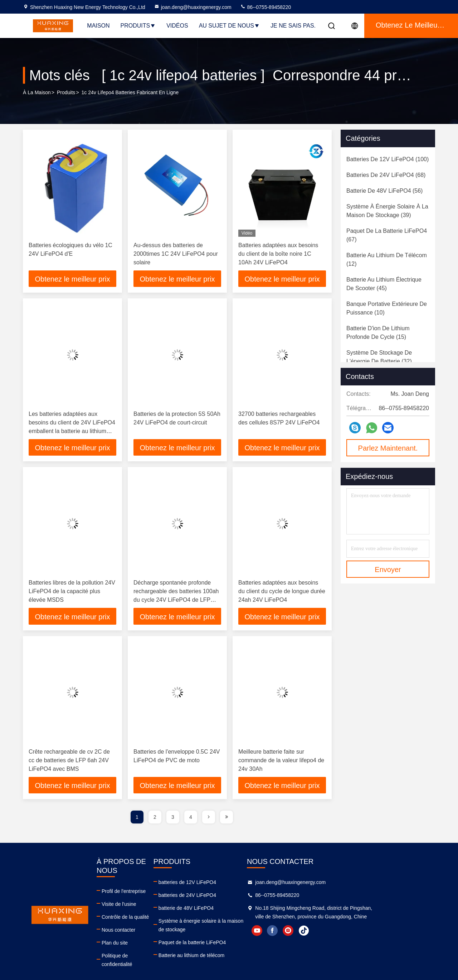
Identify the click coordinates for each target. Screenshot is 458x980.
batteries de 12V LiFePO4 (221, 885)
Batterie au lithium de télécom (225, 949)
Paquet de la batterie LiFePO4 (225, 936)
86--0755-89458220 (266, 7)
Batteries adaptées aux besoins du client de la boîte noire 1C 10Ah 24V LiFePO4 (278, 254)
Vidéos (177, 26)
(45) (384, 284)
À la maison (37, 93)
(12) (387, 260)
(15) (378, 333)
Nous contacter (127, 923)
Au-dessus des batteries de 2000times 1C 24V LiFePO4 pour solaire (176, 254)
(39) (387, 211)
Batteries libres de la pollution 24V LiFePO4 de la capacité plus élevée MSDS (72, 593)
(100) (388, 159)
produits (66, 93)
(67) (387, 235)
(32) (379, 357)
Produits (138, 26)
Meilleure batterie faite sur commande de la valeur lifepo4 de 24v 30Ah (281, 762)
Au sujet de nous (229, 26)
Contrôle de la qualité (134, 911)
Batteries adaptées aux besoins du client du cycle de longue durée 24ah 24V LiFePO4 (282, 593)
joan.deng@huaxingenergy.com (193, 7)
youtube (325, 942)
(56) (384, 191)
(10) (387, 308)
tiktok (372, 942)
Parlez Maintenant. (388, 448)
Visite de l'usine (128, 898)
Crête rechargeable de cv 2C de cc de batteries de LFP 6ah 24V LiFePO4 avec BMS (69, 762)
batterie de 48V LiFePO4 (219, 911)
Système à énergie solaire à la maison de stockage (249, 923)
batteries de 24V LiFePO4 (221, 898)
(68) (386, 175)
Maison (98, 26)
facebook (340, 942)
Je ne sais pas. (293, 26)
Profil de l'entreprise (133, 885)
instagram (356, 942)
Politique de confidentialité (140, 949)
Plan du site (124, 936)
